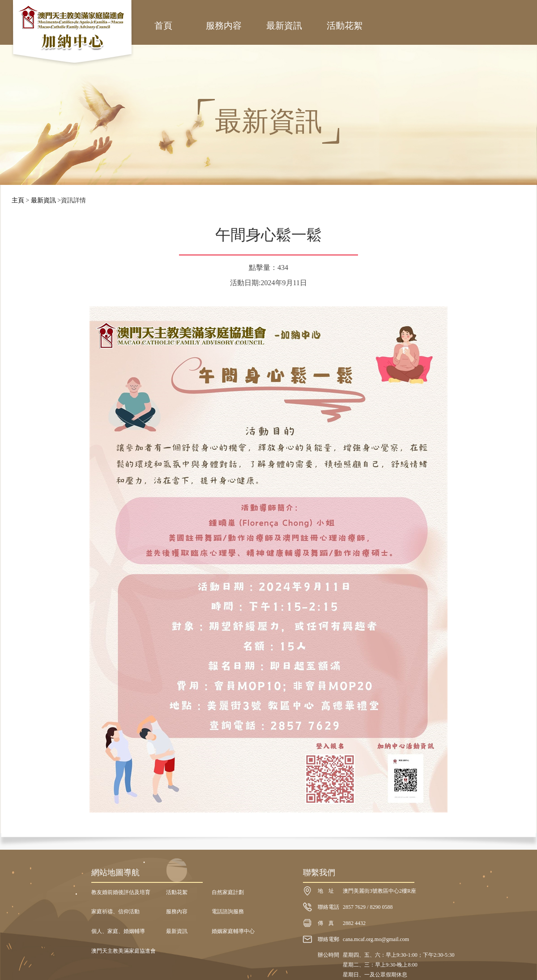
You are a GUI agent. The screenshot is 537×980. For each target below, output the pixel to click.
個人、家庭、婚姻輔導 (118, 931)
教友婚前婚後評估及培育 (121, 892)
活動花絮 (345, 26)
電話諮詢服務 (228, 912)
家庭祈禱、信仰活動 (115, 912)
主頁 (18, 200)
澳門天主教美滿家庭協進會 (124, 951)
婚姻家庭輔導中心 (233, 931)
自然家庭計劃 (228, 892)
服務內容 (177, 912)
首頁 (163, 26)
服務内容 (224, 26)
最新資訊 (284, 26)
